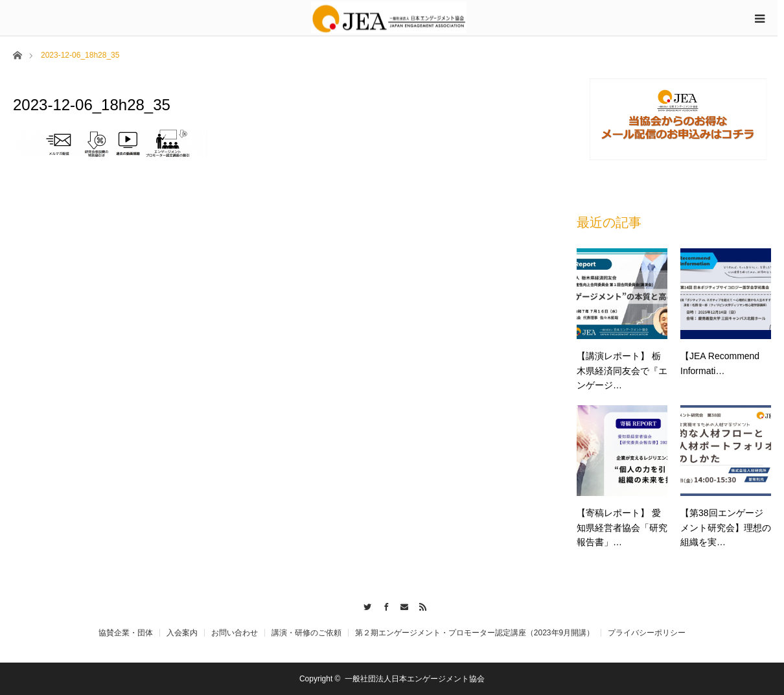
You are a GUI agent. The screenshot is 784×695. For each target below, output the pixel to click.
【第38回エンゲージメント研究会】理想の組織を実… (726, 527)
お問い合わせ (235, 633)
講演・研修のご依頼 (306, 633)
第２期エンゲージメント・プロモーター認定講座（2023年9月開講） (475, 633)
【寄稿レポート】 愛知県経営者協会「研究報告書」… (622, 527)
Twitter (364, 605)
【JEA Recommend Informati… (720, 363)
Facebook (383, 605)
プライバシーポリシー (647, 633)
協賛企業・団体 (126, 633)
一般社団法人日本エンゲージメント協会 (415, 679)
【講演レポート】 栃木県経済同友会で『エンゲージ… (622, 371)
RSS (420, 605)
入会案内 (182, 633)
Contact (401, 605)
